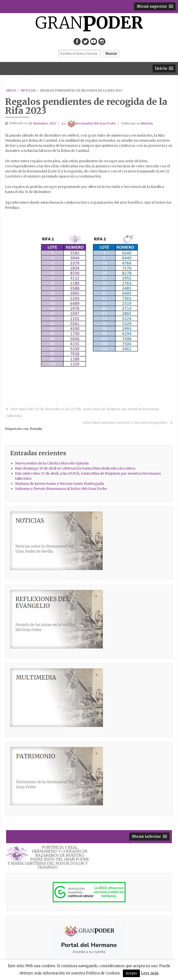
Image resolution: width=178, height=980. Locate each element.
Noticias (28, 90)
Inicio (11, 90)
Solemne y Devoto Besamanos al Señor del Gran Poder (61, 489)
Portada (36, 429)
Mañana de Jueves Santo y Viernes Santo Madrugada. (60, 484)
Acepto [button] (131, 973)
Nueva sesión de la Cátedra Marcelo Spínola (52, 463)
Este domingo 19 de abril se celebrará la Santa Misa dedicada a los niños (75, 468)
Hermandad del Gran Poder (92, 123)
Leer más (150, 973)
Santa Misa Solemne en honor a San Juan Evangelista (125, 423)
